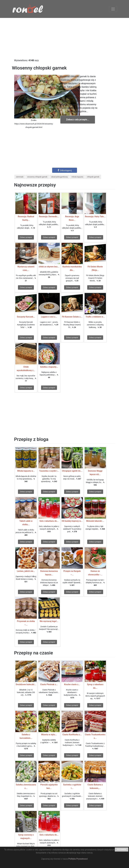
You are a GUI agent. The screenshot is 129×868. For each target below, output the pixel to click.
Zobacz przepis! (26, 237)
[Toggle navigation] (113, 9)
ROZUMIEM (122, 849)
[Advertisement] (64, 38)
